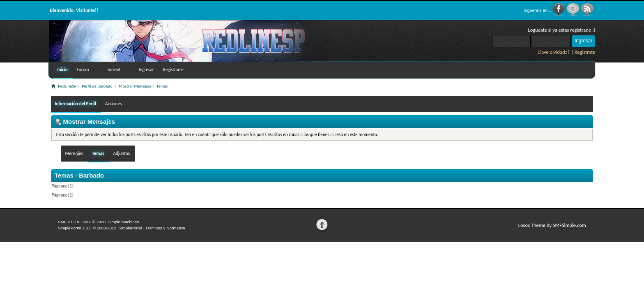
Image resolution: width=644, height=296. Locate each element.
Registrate (585, 52)
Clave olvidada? (554, 52)
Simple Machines (123, 222)
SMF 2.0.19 (69, 222)
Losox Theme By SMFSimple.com (552, 225)
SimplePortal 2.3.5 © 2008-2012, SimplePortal (100, 228)
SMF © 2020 (94, 222)
